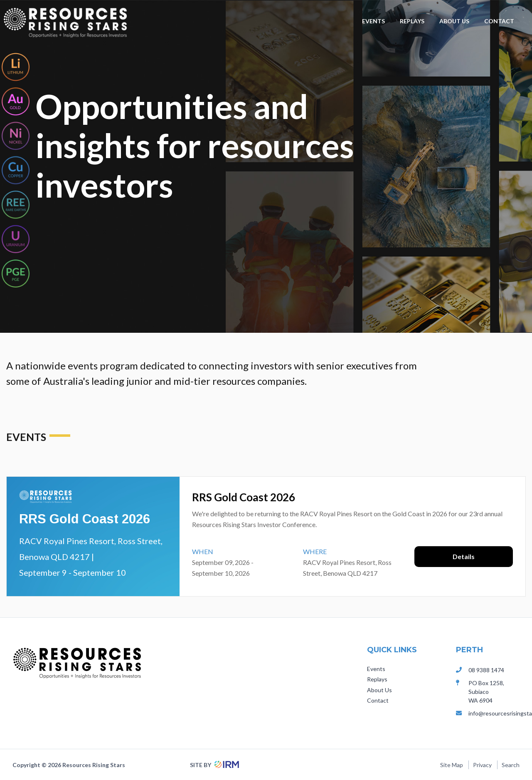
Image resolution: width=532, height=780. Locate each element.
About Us (454, 21)
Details (464, 556)
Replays (412, 21)
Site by (213, 765)
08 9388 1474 (486, 670)
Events (373, 21)
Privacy (482, 765)
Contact (499, 21)
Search (511, 765)
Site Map (452, 765)
